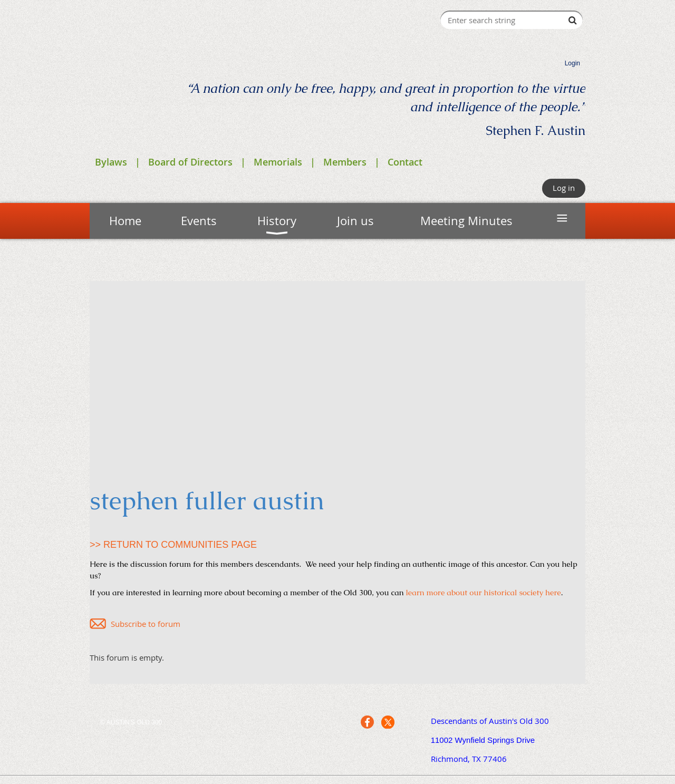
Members (345, 162)
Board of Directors (190, 162)
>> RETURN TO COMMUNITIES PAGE (173, 545)
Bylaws (111, 162)
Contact (405, 162)
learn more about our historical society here (484, 592)
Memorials (278, 162)
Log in (564, 188)
